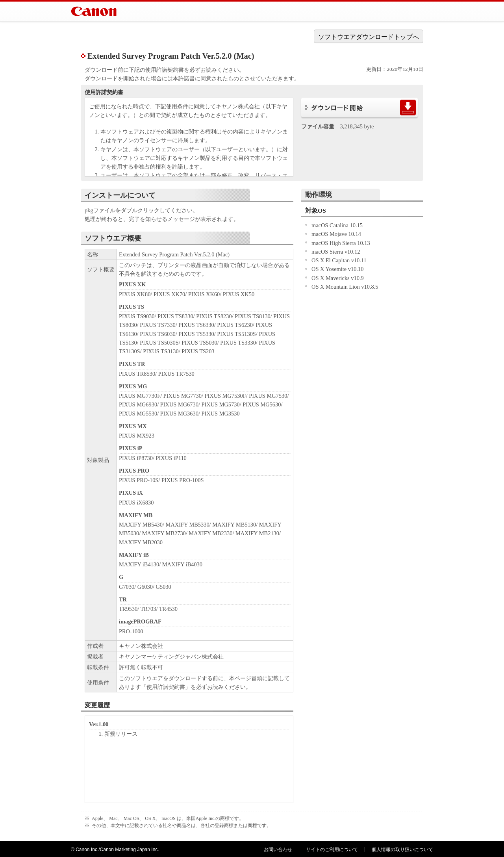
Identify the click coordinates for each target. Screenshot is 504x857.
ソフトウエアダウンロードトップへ (369, 37)
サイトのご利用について (332, 850)
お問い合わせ (278, 850)
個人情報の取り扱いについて (402, 850)
